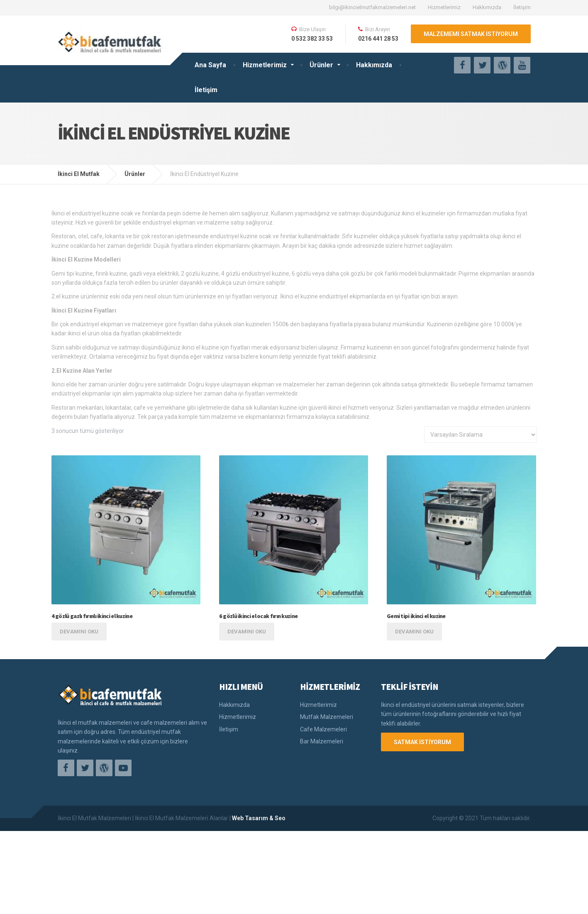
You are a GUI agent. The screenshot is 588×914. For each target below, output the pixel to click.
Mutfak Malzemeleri (327, 717)
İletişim (522, 7)
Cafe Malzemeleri (323, 729)
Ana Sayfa (210, 65)
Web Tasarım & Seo (259, 818)
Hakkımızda (487, 7)
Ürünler (321, 65)
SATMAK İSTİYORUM (422, 742)
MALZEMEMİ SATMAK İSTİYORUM (471, 34)
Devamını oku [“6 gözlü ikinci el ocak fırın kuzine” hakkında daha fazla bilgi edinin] (247, 632)
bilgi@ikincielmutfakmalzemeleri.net (372, 7)
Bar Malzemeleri (322, 741)
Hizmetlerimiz (444, 7)
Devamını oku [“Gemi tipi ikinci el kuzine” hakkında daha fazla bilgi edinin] (414, 632)
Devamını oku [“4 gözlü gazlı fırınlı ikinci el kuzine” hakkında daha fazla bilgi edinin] (79, 632)
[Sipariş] (481, 435)
